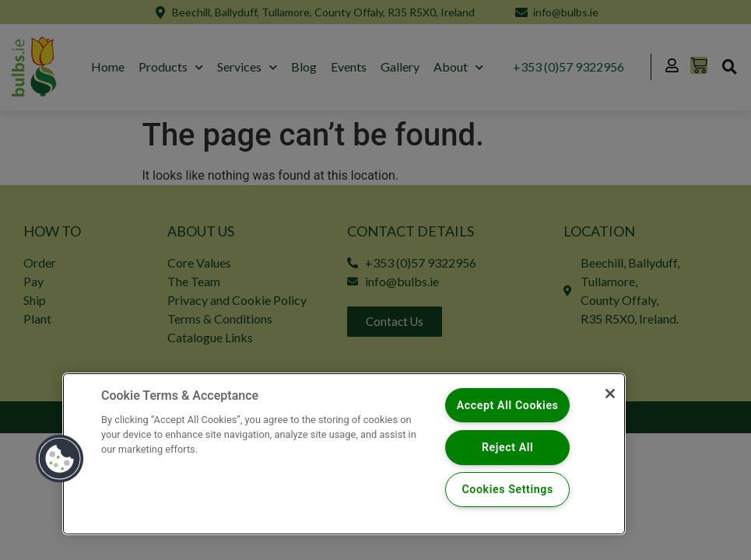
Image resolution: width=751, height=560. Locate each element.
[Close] (609, 394)
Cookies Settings (508, 490)
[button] (60, 458)
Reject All (508, 447)
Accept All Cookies (508, 405)
